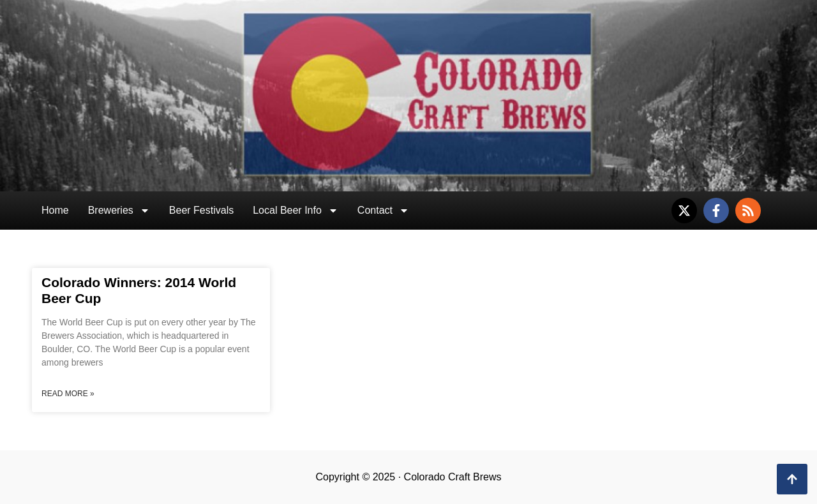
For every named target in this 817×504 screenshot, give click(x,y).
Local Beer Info (296, 211)
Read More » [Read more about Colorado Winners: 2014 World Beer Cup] (68, 394)
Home (55, 210)
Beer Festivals (201, 210)
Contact (383, 211)
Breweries (119, 211)
